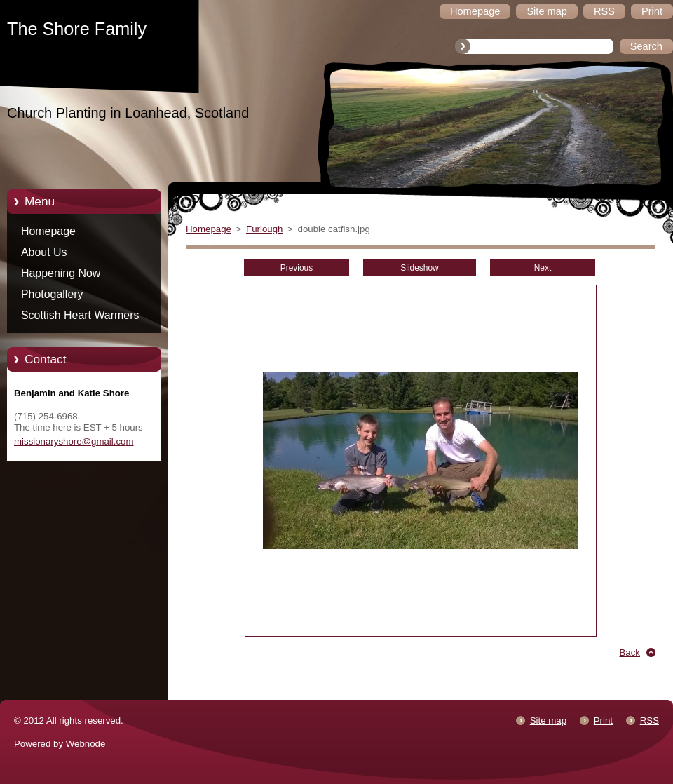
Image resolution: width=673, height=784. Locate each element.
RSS (650, 721)
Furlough (264, 229)
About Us (44, 252)
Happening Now (61, 273)
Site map (548, 721)
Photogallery (52, 294)
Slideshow (419, 268)
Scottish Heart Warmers (80, 315)
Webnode (86, 744)
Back (630, 653)
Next (543, 268)
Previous (297, 268)
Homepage (48, 231)
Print (603, 721)
